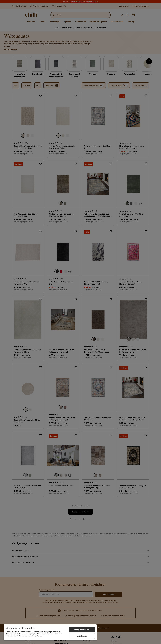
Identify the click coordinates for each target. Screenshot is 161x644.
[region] (50, 632)
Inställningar (82, 636)
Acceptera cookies (82, 629)
